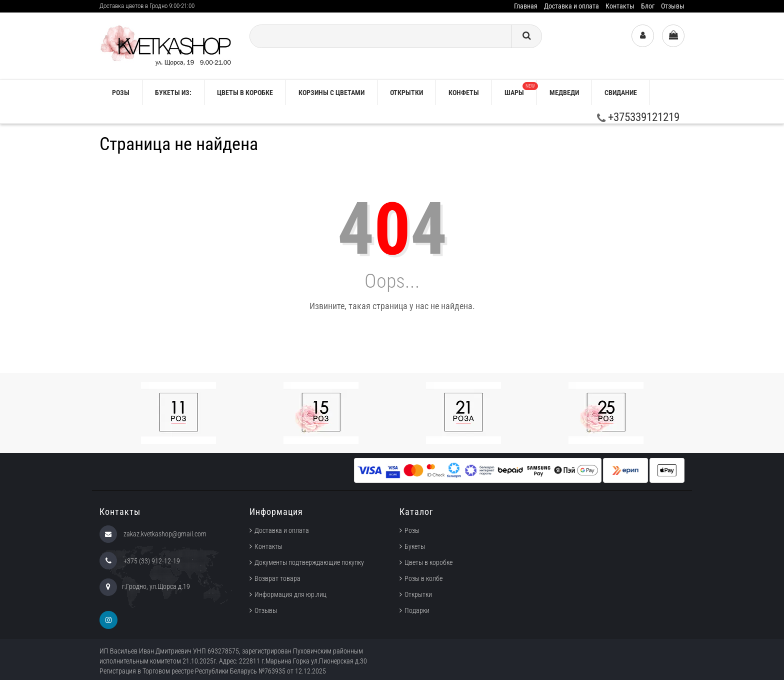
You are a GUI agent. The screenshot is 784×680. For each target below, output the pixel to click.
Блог (648, 6)
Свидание (621, 93)
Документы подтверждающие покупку (309, 562)
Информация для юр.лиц (290, 594)
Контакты (620, 6)
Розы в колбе (423, 578)
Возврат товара (277, 578)
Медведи (564, 93)
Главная (526, 6)
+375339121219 (638, 117)
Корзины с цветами (331, 93)
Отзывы (673, 6)
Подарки (417, 610)
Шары (520, 89)
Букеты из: (173, 93)
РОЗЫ (121, 93)
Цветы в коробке (245, 93)
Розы (412, 530)
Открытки (406, 93)
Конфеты (464, 93)
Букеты (415, 546)
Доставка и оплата (571, 6)
